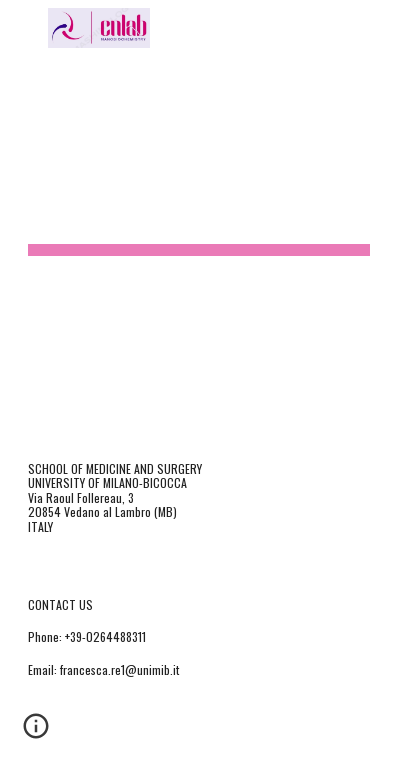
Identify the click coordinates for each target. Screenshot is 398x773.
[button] (24, 27)
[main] (199, 215)
